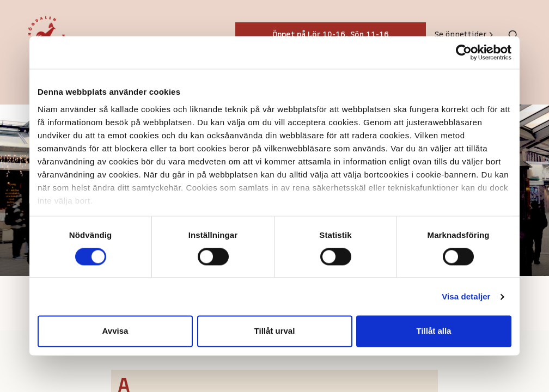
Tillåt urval (275, 331)
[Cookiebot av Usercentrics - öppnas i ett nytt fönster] (464, 52)
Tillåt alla (434, 331)
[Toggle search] (513, 35)
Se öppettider (465, 35)
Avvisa (115, 331)
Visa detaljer (466, 296)
